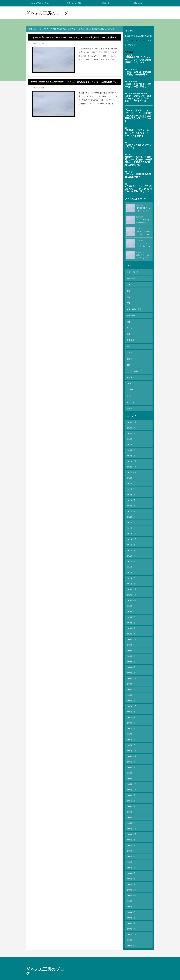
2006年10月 (131, 742)
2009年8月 (131, 642)
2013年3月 (131, 436)
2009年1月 (131, 658)
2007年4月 (131, 725)
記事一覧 (106, 3)
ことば (129, 322)
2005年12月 (131, 770)
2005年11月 (131, 775)
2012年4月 (131, 491)
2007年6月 (131, 714)
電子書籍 (130, 333)
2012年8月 (131, 469)
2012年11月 (131, 452)
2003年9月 (131, 887)
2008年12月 (131, 664)
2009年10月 (131, 630)
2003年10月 (131, 881)
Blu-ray (129, 378)
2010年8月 (131, 597)
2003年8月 (131, 892)
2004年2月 (131, 864)
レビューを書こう (134, 361)
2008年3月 (131, 681)
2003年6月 (131, 898)
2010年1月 (131, 619)
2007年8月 (131, 703)
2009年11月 (131, 625)
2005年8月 (131, 786)
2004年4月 (131, 853)
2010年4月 (131, 614)
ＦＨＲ (129, 366)
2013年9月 (131, 413)
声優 (128, 300)
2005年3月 (131, 809)
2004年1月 (131, 870)
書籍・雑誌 (131, 277)
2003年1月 (131, 914)
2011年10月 (131, 525)
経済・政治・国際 (74, 3)
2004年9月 (131, 825)
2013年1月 (131, 441)
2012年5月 (131, 486)
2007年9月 (131, 697)
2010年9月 (131, 591)
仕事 (128, 316)
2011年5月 (131, 547)
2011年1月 (131, 569)
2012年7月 (131, 475)
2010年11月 (131, 580)
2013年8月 (131, 419)
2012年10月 (131, 458)
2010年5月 (131, 608)
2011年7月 (131, 536)
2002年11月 (131, 925)
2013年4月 (131, 430)
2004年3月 (131, 859)
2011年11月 (131, 519)
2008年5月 (131, 675)
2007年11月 (131, 692)
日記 (128, 383)
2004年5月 (131, 848)
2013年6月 (131, 424)
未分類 (129, 394)
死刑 (128, 328)
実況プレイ (131, 350)
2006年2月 (131, 758)
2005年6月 (131, 792)
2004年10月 (131, 820)
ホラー (129, 294)
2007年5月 (131, 720)
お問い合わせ (138, 3)
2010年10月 (131, 586)
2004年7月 (131, 836)
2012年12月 (131, 447)
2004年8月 (131, 831)
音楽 (43, 43)
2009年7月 (131, 647)
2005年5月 (131, 797)
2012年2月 (131, 502)
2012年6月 (131, 480)
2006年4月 (131, 753)
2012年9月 (131, 463)
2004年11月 (131, 814)
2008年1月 (131, 686)
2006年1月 (131, 764)
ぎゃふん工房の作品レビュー (42, 3)
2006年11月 (131, 736)
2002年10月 (131, 931)
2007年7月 (131, 708)
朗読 (128, 355)
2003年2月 (131, 909)
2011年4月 (131, 553)
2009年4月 (131, 653)
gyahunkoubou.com (138, 40)
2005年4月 (131, 803)
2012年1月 (131, 508)
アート (129, 344)
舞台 (128, 339)
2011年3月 (131, 558)
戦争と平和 (131, 311)
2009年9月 (131, 636)
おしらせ (130, 389)
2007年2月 (131, 731)
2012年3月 (131, 497)
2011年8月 (131, 530)
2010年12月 (131, 575)
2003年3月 (131, 903)
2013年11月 (131, 408)
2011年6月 (131, 541)
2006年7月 (131, 747)
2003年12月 (131, 875)
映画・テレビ (132, 272)
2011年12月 (131, 514)
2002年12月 (131, 920)
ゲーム (129, 283)
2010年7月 (131, 603)
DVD (129, 372)
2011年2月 (131, 564)
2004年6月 (131, 842)
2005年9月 (131, 781)
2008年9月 (131, 669)
